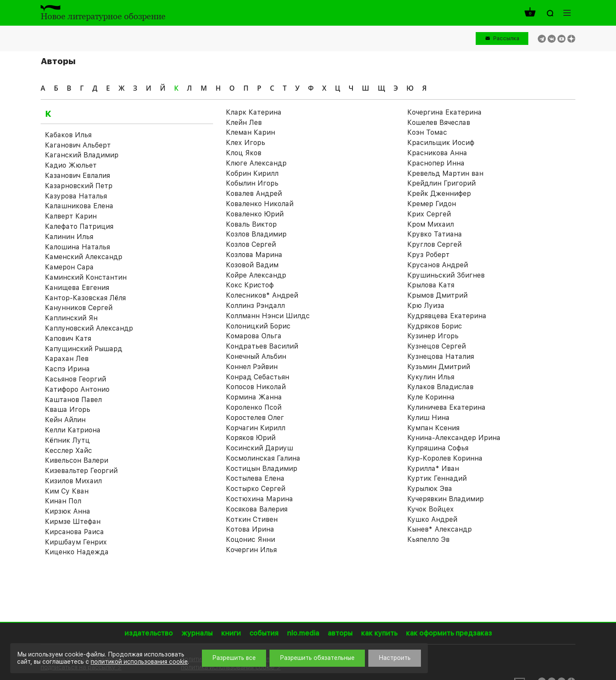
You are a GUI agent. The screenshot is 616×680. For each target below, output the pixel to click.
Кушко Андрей (432, 519)
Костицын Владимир (262, 469)
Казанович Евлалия (77, 176)
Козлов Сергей (251, 244)
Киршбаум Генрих (76, 542)
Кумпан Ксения (433, 428)
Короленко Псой (254, 407)
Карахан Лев (67, 359)
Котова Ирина (250, 529)
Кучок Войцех (431, 509)
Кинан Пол (63, 501)
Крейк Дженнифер (439, 194)
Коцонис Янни (250, 540)
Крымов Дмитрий (437, 295)
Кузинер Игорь (433, 336)
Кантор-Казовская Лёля (85, 298)
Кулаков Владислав (440, 387)
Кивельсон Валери (77, 460)
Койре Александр (256, 275)
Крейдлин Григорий (441, 183)
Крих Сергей (429, 214)
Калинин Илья (69, 237)
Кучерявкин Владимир (446, 499)
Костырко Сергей (256, 489)
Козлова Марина (254, 255)
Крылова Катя (431, 285)
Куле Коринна (431, 397)
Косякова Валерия (257, 509)
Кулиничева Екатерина (446, 407)
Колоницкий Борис (258, 326)
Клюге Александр (256, 163)
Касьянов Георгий (76, 379)
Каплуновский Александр (89, 328)
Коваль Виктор (251, 224)
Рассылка (506, 38)
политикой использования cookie (139, 662)
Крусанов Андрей (438, 265)
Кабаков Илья (68, 135)
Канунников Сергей (79, 308)
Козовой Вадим (252, 265)
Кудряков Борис (435, 326)
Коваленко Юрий (255, 214)
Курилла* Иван (433, 469)
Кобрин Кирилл (252, 173)
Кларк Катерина (254, 112)
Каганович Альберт (78, 145)
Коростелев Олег (255, 418)
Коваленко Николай (260, 204)
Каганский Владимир (82, 155)
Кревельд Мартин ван (445, 173)
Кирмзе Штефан (73, 522)
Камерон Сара (69, 267)
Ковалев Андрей (254, 194)
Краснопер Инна (436, 163)
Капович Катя (68, 339)
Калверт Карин (71, 216)
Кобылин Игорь (252, 183)
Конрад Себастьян (258, 377)
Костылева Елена (255, 478)
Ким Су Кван (67, 491)
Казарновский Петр (79, 186)
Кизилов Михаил (73, 481)
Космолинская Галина (263, 458)
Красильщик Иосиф (441, 143)
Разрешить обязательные (317, 658)
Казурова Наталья (76, 196)
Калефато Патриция (79, 226)
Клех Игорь (246, 143)
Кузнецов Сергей (437, 346)
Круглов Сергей (434, 244)
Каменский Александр (84, 257)
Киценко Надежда (77, 552)
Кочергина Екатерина (444, 112)
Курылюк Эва (430, 489)
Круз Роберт (428, 255)
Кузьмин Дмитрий (439, 367)
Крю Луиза (426, 306)
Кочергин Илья (251, 550)
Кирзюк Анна (68, 511)
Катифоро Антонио (77, 389)
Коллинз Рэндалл (255, 306)
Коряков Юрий (251, 438)
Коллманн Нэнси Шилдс (268, 316)
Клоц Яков (244, 153)
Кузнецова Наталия (441, 356)
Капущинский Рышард (84, 349)
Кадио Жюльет (71, 165)
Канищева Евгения (77, 288)
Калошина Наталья (77, 247)
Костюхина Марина (259, 499)
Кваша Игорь (68, 409)
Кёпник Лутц (67, 440)
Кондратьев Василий (262, 346)
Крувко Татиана (435, 234)
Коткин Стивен (252, 519)
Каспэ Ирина (67, 369)
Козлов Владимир (256, 234)
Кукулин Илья (431, 377)
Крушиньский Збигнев (446, 275)
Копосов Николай (256, 387)
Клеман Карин (250, 132)
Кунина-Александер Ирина (454, 438)
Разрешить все (234, 658)
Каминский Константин (86, 277)
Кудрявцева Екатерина (447, 316)
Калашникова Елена (79, 206)
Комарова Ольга (254, 336)
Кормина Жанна (254, 397)
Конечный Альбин (256, 356)
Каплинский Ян (71, 318)
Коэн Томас (427, 132)
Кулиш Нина (428, 418)
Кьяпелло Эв (428, 540)
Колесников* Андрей (262, 295)
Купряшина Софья (438, 448)
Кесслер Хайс (68, 451)
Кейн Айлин (65, 420)
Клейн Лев (244, 123)
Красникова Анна (437, 153)
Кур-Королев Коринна (445, 458)
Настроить (395, 658)
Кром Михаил (431, 224)
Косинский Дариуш (259, 448)
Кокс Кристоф (250, 285)
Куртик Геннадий (437, 478)
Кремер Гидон (432, 204)
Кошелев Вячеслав (439, 123)
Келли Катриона (73, 430)
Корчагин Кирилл (256, 428)
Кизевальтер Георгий (81, 471)
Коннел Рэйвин (252, 367)
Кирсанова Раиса (74, 532)
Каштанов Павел (73, 400)
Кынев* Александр (440, 529)
